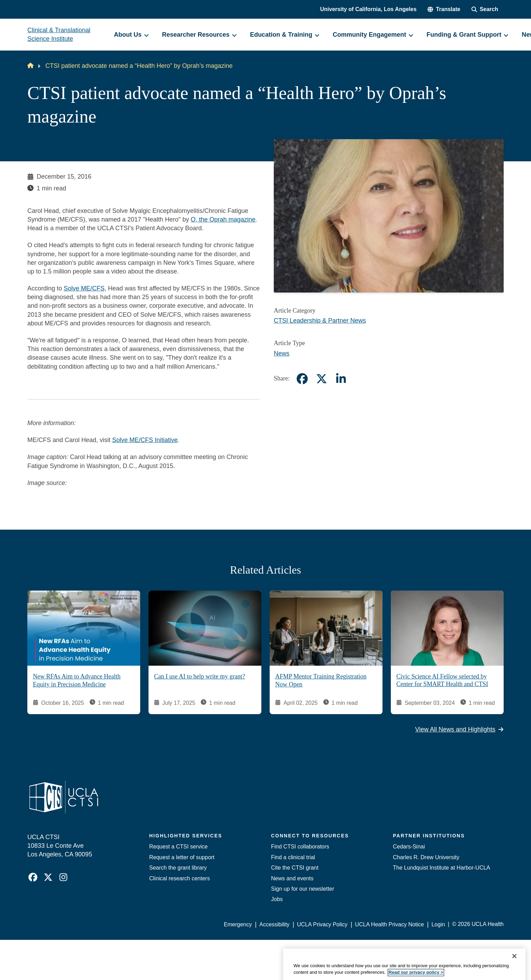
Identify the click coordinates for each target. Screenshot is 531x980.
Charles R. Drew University (426, 857)
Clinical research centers (179, 878)
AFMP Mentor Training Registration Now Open (321, 681)
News (282, 353)
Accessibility (274, 924)
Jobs (277, 899)
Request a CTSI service (178, 847)
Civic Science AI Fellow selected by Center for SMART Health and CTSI (442, 680)
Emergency (238, 924)
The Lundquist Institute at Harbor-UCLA (442, 868)
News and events (292, 878)
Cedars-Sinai (409, 847)
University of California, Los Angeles (368, 9)
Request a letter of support (182, 857)
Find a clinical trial (293, 857)
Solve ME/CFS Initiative (145, 440)
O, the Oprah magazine (223, 219)
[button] (444, 9)
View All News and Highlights (459, 729)
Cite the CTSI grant (295, 868)
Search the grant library (178, 868)
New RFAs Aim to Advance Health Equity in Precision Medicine (77, 681)
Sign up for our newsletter (303, 889)
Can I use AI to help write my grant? (200, 677)
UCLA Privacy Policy (322, 924)
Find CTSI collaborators (300, 847)
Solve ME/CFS (84, 288)
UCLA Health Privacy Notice (390, 924)
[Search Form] (485, 9)
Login (438, 924)
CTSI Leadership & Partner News (320, 321)
